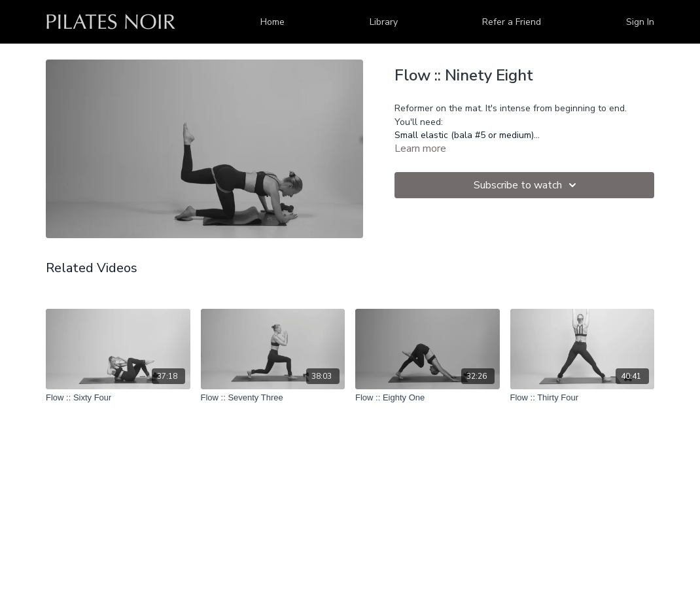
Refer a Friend (512, 22)
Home (272, 22)
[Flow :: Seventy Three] (273, 398)
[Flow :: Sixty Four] (118, 398)
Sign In (640, 22)
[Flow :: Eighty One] (428, 398)
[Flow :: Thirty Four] (583, 398)
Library (384, 22)
